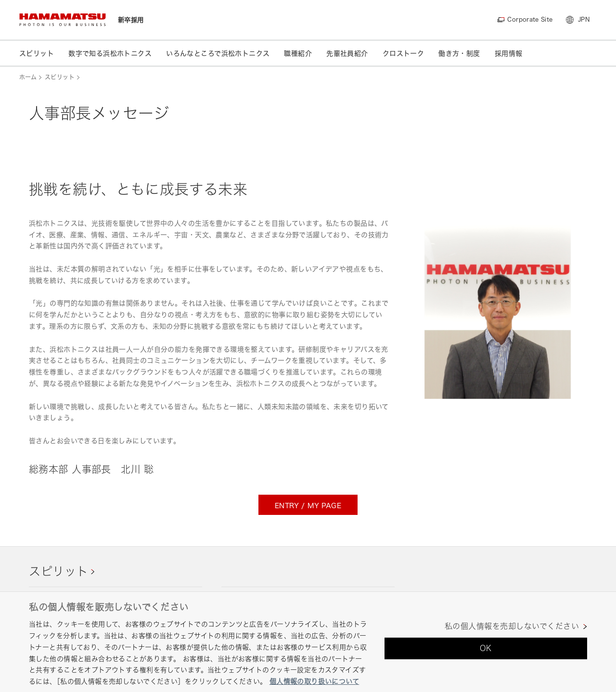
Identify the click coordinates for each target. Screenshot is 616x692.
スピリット (60, 77)
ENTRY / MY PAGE (308, 506)
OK (486, 648)
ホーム (28, 77)
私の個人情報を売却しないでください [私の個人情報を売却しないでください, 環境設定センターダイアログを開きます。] (512, 626)
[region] (308, 642)
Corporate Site (530, 19)
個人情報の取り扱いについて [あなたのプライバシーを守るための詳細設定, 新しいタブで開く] (314, 681)
